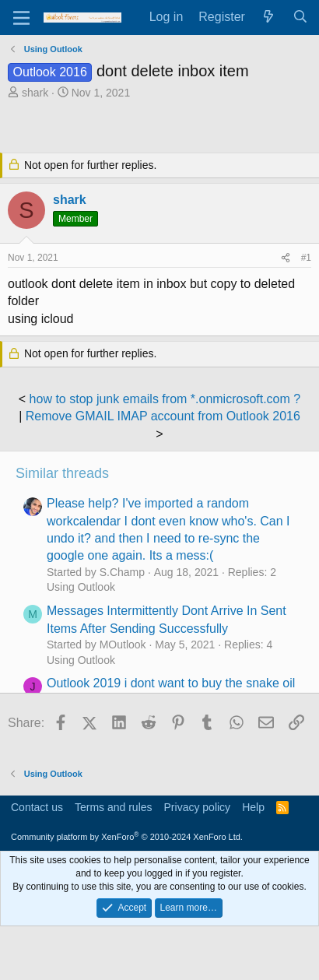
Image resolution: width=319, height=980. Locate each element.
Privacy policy (198, 807)
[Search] (300, 17)
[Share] (286, 258)
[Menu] (21, 18)
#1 (306, 258)
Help (253, 807)
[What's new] (269, 17)
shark (35, 93)
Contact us (37, 807)
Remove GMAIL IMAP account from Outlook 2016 (163, 416)
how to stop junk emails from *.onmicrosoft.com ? (165, 399)
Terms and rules (114, 807)
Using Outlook (81, 587)
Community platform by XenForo (127, 837)
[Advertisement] (163, 128)
